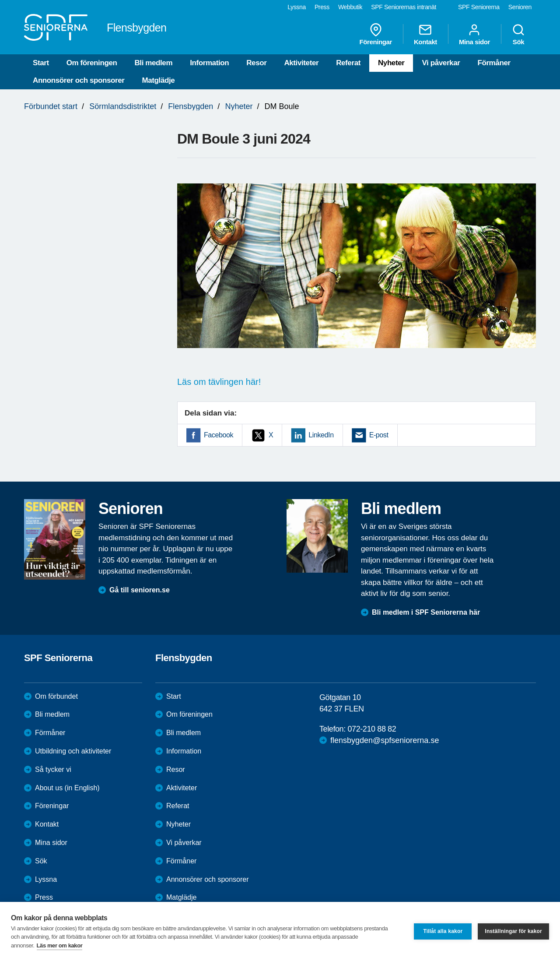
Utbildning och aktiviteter (73, 751)
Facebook (219, 435)
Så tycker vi (53, 769)
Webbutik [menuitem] (350, 7)
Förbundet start (51, 106)
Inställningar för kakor (513, 931)
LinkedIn (321, 435)
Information (209, 63)
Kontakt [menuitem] (425, 34)
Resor (256, 63)
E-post (379, 435)
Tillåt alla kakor (443, 931)
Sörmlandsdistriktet (123, 106)
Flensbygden (191, 106)
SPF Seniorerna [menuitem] (479, 7)
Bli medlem (153, 63)
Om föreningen (92, 63)
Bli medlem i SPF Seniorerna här (426, 612)
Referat (348, 63)
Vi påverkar (441, 63)
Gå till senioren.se (140, 590)
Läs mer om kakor (60, 945)
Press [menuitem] (322, 7)
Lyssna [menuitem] (297, 7)
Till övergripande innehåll (0, 0)
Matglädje (159, 80)
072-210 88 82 (372, 729)
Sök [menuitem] (518, 34)
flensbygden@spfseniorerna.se (385, 740)
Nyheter (391, 63)
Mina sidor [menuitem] (474, 34)
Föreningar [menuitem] (376, 34)
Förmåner (494, 63)
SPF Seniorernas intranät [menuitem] (404, 7)
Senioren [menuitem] (520, 7)
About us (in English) (67, 788)
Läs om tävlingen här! (219, 382)
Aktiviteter (301, 63)
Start (41, 63)
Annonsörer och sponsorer (79, 80)
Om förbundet (56, 696)
